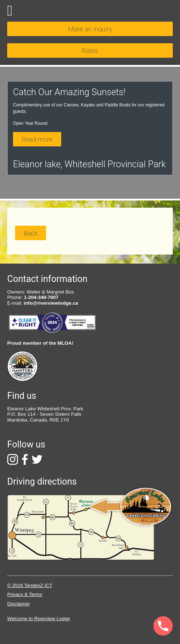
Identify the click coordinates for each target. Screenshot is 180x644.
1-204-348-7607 (41, 297)
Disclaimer (19, 604)
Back (31, 233)
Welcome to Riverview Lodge (39, 619)
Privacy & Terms (25, 594)
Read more (37, 139)
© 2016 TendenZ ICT (30, 585)
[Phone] (143, 627)
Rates (90, 51)
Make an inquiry (90, 29)
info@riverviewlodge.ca (51, 303)
